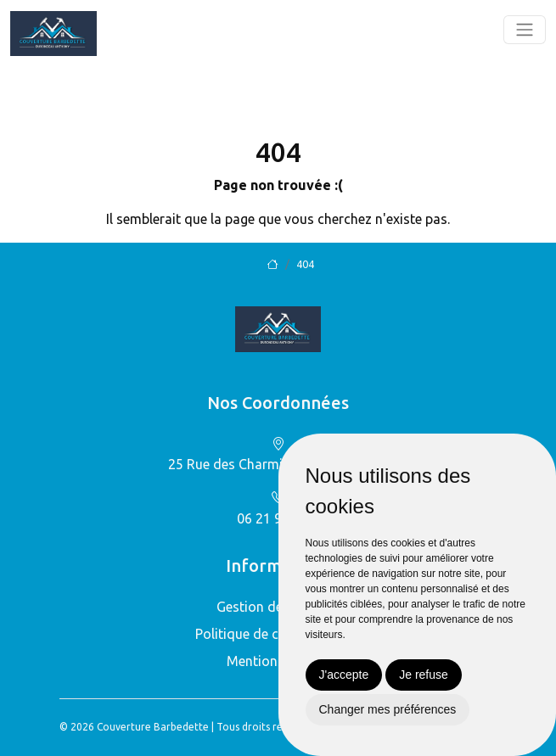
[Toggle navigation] (525, 30)
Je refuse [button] (424, 675)
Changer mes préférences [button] (388, 709)
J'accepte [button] (344, 675)
